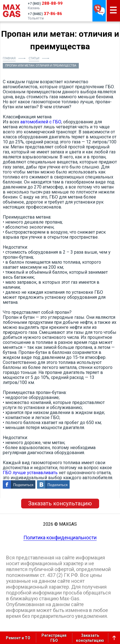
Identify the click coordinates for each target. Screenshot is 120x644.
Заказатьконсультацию (90, 638)
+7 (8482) (45, 14)
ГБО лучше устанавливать (30, 473)
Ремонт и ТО (18, 638)
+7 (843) (45, 3)
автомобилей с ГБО (41, 122)
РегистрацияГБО (54, 638)
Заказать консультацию (60, 503)
